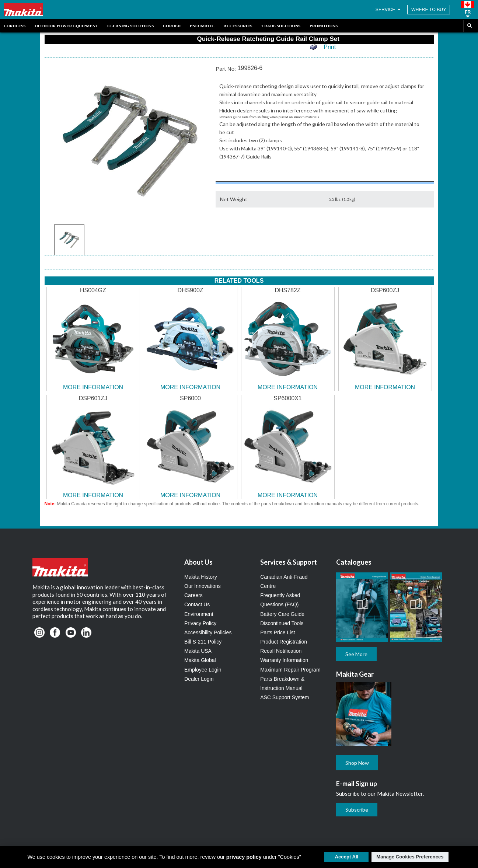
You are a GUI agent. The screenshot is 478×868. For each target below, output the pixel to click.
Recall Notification (281, 651)
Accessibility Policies (208, 632)
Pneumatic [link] (202, 26)
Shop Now (357, 763)
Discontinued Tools (282, 623)
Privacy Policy (200, 623)
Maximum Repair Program (290, 670)
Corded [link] (172, 26)
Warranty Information (284, 660)
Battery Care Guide (282, 614)
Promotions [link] (324, 26)
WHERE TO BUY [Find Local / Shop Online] (429, 10)
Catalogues (354, 562)
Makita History (201, 577)
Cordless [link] (15, 26)
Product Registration (284, 642)
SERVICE (389, 10)
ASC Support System (285, 697)
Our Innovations (203, 586)
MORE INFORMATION (93, 387)
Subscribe (357, 810)
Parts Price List (278, 632)
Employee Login (203, 670)
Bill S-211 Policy (203, 642)
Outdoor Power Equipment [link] (66, 26)
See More (356, 654)
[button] (468, 10)
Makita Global (200, 660)
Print (330, 47)
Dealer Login (199, 679)
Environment (199, 614)
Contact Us (197, 604)
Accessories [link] (238, 26)
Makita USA (198, 651)
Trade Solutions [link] (281, 26)
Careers (193, 595)
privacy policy (244, 857)
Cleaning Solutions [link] (130, 26)
